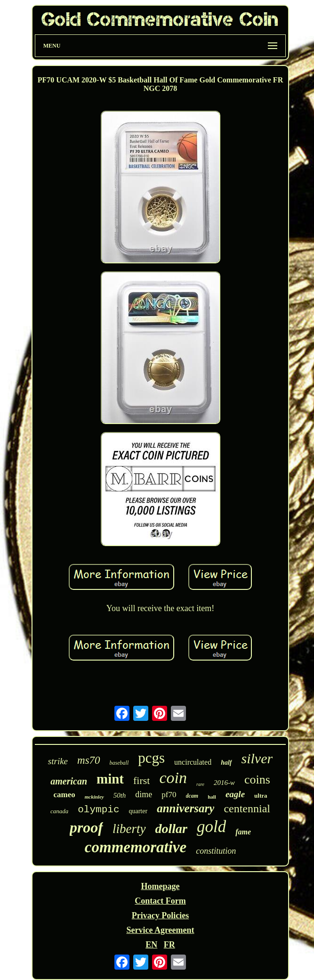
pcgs (151, 758)
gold (211, 827)
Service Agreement (160, 930)
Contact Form (160, 901)
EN (151, 945)
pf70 (169, 795)
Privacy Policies (160, 915)
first (141, 780)
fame (243, 832)
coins (257, 780)
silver (257, 758)
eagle (235, 794)
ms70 (89, 760)
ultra (261, 796)
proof (86, 827)
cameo (64, 795)
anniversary (185, 808)
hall (212, 797)
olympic (98, 810)
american (69, 781)
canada (59, 811)
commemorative (136, 847)
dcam (192, 796)
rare (200, 784)
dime (144, 794)
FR (169, 945)
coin (173, 778)
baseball (119, 763)
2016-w (224, 783)
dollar (171, 829)
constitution (216, 851)
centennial (247, 808)
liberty (129, 829)
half (226, 763)
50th (120, 795)
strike (58, 761)
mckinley (94, 797)
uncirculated (193, 762)
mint (110, 779)
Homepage (161, 886)
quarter (138, 811)
